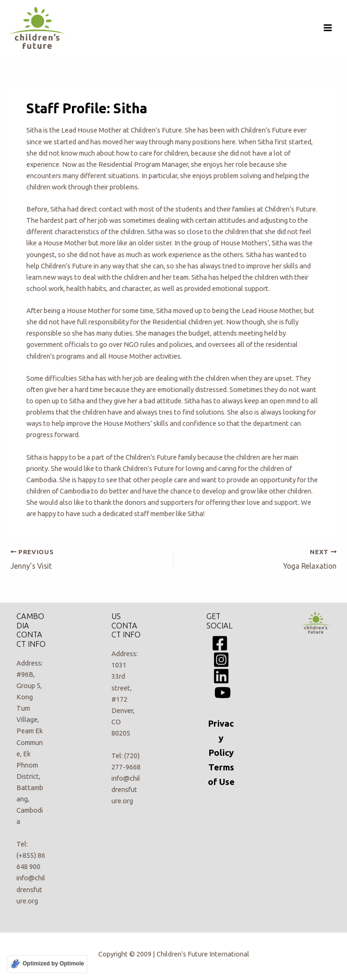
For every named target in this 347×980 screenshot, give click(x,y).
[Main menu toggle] (328, 28)
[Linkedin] (221, 676)
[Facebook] (220, 643)
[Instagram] (221, 660)
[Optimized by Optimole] (47, 964)
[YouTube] (223, 693)
